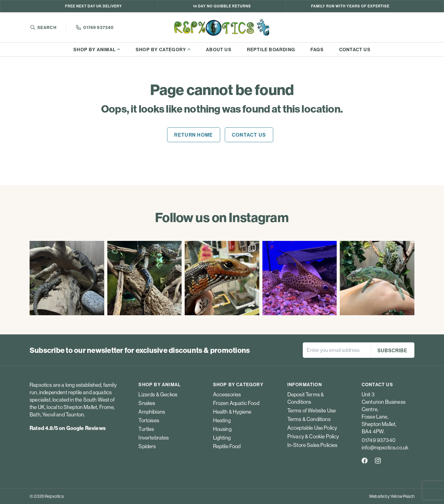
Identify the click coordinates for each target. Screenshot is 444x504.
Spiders (147, 446)
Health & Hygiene (232, 412)
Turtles (146, 429)
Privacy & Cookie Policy (313, 436)
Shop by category (161, 50)
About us (219, 50)
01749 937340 (99, 27)
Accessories (227, 394)
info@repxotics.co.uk (385, 447)
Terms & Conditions (309, 419)
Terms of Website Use (312, 410)
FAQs (317, 50)
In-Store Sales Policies (312, 445)
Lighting (222, 438)
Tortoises (149, 420)
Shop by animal (95, 50)
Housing (222, 429)
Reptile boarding (271, 50)
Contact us (355, 50)
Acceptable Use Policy (312, 428)
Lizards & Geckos (158, 394)
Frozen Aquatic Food (236, 403)
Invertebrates (154, 438)
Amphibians (152, 412)
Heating (222, 420)
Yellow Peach (402, 496)
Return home (193, 135)
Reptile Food (227, 446)
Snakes (147, 403)
